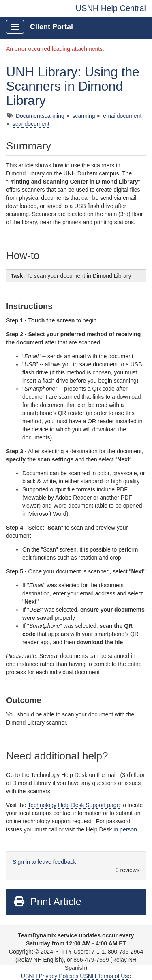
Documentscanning (40, 116)
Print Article (47, 902)
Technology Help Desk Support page (74, 805)
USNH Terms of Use (105, 976)
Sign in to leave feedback (44, 862)
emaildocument (122, 116)
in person (125, 829)
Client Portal (51, 27)
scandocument (31, 124)
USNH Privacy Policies (50, 976)
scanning (84, 116)
